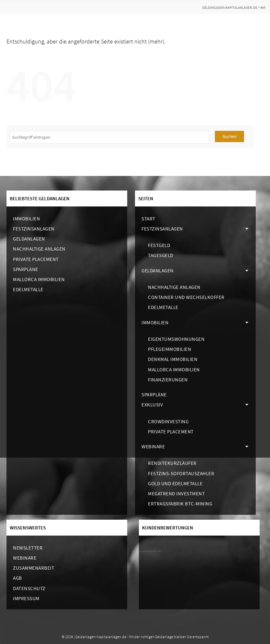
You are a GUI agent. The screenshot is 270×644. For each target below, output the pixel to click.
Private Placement (36, 259)
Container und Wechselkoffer (186, 297)
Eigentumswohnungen (176, 339)
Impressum (26, 598)
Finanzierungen (168, 380)
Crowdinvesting (168, 421)
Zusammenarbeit (34, 568)
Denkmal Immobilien (173, 359)
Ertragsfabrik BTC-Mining (180, 504)
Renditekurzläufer (172, 463)
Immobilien (26, 219)
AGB (18, 578)
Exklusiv (152, 405)
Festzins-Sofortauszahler (181, 473)
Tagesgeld (161, 255)
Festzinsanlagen (34, 229)
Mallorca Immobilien (39, 279)
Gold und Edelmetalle (175, 483)
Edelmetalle (28, 289)
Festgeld (159, 245)
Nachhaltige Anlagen (39, 249)
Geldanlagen (29, 239)
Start (148, 219)
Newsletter (28, 548)
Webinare (153, 446)
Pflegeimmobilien (170, 349)
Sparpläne (26, 269)
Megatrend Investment (176, 494)
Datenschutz (29, 588)
